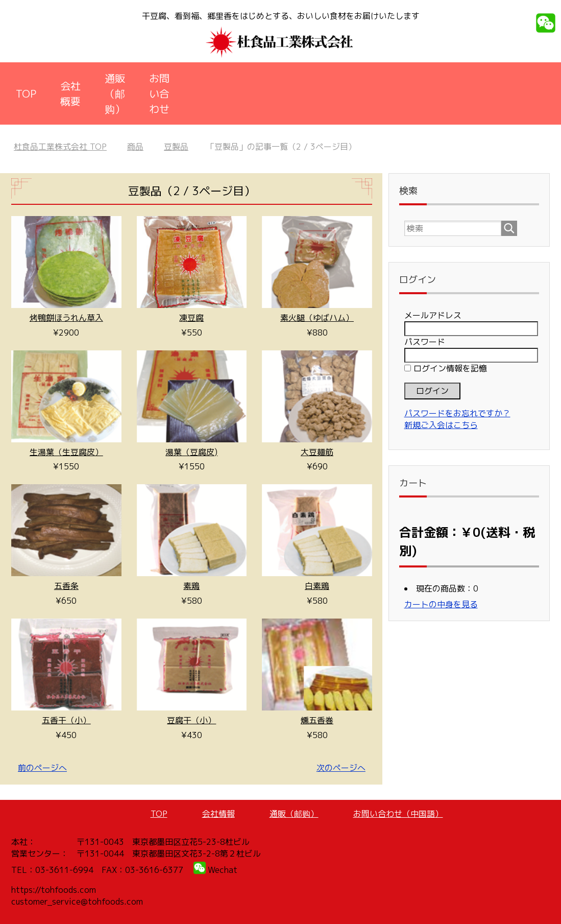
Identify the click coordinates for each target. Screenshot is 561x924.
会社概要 (70, 93)
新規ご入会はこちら (441, 425)
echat (226, 870)
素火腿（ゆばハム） (317, 318)
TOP (26, 93)
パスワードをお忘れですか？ (457, 413)
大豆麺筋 (317, 452)
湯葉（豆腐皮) (191, 452)
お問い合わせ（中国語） (398, 814)
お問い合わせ (159, 93)
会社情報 (218, 814)
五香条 (66, 586)
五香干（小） (66, 720)
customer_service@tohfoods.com (77, 902)
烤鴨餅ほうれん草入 (66, 318)
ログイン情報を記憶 (446, 368)
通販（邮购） (115, 93)
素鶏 (191, 586)
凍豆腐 (191, 318)
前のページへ (42, 768)
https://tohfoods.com (54, 890)
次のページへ (341, 768)
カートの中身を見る (441, 604)
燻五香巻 (317, 720)
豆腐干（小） (191, 720)
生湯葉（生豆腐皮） (66, 452)
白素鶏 (317, 586)
